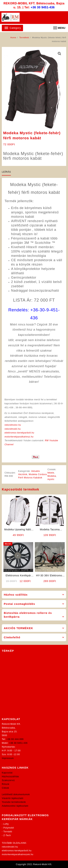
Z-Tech (7, 835)
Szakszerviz (8, 780)
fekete (51, 473)
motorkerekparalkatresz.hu (19, 437)
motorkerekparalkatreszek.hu (18, 854)
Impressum (8, 758)
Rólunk (6, 784)
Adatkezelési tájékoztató (15, 806)
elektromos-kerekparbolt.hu (19, 433)
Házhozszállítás (10, 777)
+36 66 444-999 (15, 739)
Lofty (6, 824)
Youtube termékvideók (14, 802)
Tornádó (8, 832)
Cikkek (5, 788)
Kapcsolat (7, 773)
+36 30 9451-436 (43, 7)
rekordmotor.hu (13, 425)
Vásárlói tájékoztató (13, 798)
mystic (51, 479)
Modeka (52, 476)
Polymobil (9, 828)
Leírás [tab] (6, 172)
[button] (59, 54)
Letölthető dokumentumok (16, 794)
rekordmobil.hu (13, 429)
